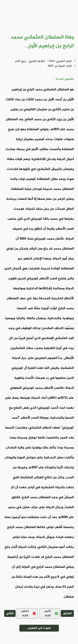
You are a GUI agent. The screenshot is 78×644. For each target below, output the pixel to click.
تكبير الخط (51, 613)
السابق (67, 613)
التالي (10, 613)
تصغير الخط (29, 613)
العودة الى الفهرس (39, 628)
